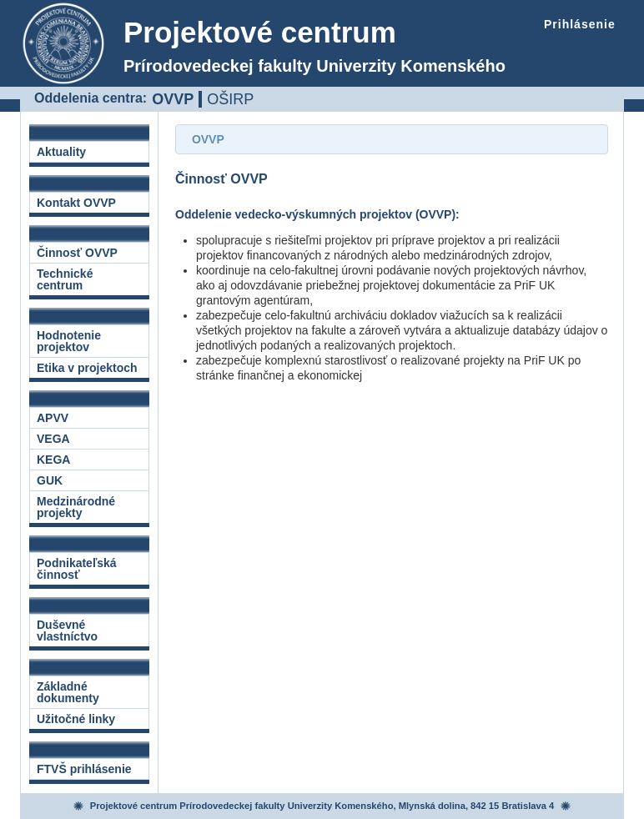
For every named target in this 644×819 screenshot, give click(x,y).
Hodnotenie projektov (69, 341)
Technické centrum (65, 279)
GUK (50, 480)
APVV (53, 418)
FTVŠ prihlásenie (84, 769)
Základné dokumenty (68, 692)
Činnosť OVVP (77, 253)
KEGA (53, 460)
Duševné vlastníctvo (67, 631)
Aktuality (61, 152)
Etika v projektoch (87, 368)
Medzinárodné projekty (76, 507)
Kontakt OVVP (76, 203)
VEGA (53, 439)
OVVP (173, 99)
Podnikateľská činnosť (77, 569)
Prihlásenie (580, 24)
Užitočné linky (76, 719)
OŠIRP (230, 99)
